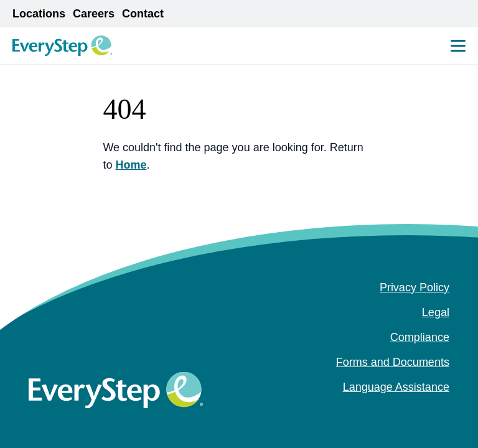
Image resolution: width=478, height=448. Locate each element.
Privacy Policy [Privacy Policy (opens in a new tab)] (415, 287)
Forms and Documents (393, 362)
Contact (143, 14)
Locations (39, 14)
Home (131, 165)
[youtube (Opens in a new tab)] (443, 412)
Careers (94, 14)
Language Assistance (396, 387)
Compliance (420, 337)
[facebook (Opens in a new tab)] (403, 412)
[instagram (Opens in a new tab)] (423, 412)
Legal (436, 312)
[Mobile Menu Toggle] (458, 46)
